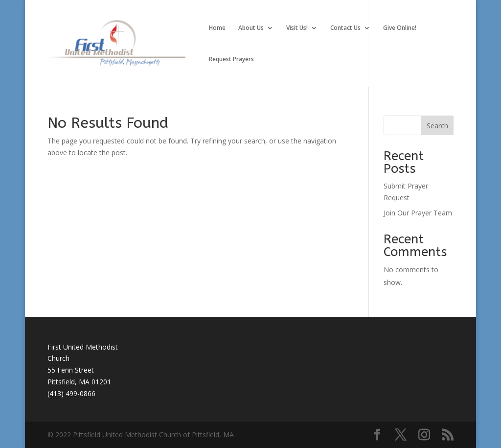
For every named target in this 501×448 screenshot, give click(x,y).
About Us (251, 28)
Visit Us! (297, 28)
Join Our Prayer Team (418, 213)
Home (217, 28)
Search (437, 126)
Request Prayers (231, 59)
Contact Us (345, 28)
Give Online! (400, 28)
